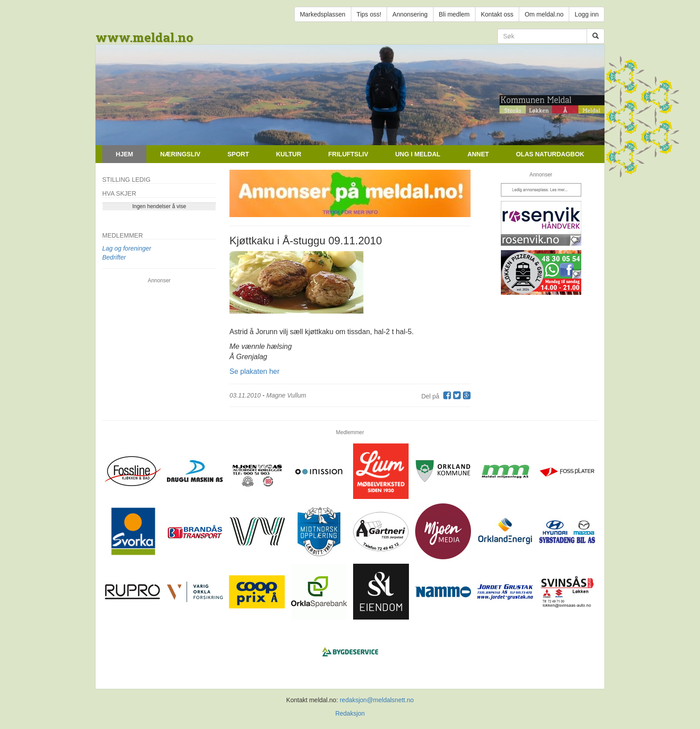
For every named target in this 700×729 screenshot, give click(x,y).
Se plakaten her (254, 371)
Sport (238, 154)
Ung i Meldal (418, 154)
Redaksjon (350, 713)
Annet (478, 154)
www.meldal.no (144, 37)
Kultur (289, 154)
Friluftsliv (348, 154)
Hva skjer (119, 193)
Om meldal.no (544, 14)
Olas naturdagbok (550, 154)
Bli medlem (454, 14)
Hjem (124, 154)
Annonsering (410, 14)
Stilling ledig (126, 180)
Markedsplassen (323, 14)
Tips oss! (369, 14)
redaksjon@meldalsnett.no (377, 700)
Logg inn (587, 14)
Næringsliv (180, 154)
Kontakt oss (497, 14)
